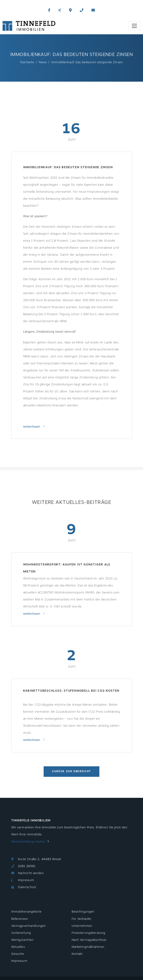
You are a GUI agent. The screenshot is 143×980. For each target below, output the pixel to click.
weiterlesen (32, 427)
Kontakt (77, 954)
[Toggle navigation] (134, 26)
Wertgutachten (23, 940)
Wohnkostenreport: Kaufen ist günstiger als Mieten (67, 568)
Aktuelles (18, 947)
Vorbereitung (21, 933)
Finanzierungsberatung (89, 933)
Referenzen (20, 919)
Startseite (27, 62)
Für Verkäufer (82, 919)
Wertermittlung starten (28, 842)
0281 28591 (27, 866)
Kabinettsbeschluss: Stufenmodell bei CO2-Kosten (71, 691)
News (43, 62)
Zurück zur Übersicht (71, 771)
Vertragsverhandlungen (29, 926)
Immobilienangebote (26, 912)
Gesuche (18, 954)
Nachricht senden (31, 873)
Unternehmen (82, 926)
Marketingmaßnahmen (88, 947)
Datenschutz (27, 887)
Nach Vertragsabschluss (89, 940)
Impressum (26, 880)
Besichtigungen (83, 912)
